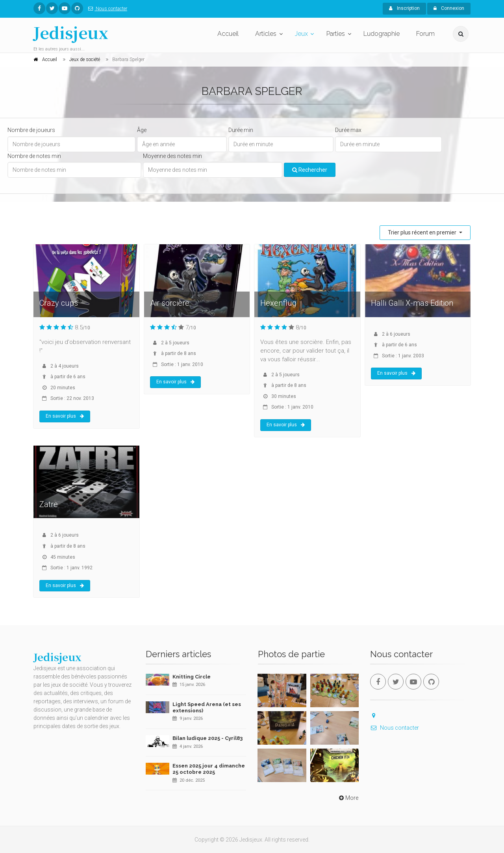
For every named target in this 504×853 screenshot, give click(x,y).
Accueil (228, 34)
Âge (142, 130)
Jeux (301, 34)
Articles (266, 34)
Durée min (241, 130)
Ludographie (382, 34)
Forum (425, 34)
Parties (336, 34)
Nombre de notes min (34, 156)
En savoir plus (65, 416)
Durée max (348, 130)
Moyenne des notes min (172, 156)
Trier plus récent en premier (423, 232)
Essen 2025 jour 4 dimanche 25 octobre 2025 (209, 769)
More (348, 798)
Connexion (449, 8)
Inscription (404, 8)
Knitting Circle (192, 677)
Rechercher (310, 170)
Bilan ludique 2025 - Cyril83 (208, 738)
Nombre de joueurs (31, 130)
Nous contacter (106, 9)
